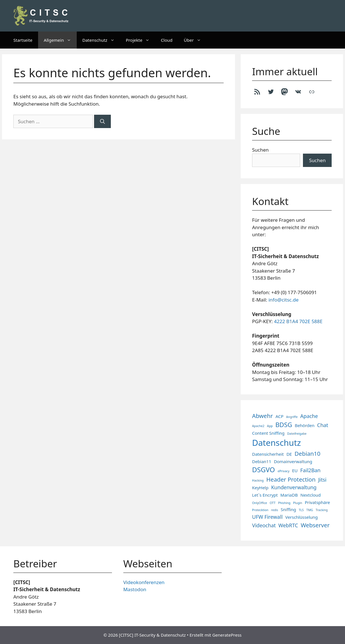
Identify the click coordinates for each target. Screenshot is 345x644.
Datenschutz (101, 40)
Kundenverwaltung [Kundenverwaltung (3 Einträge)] (294, 487)
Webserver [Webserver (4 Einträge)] (315, 525)
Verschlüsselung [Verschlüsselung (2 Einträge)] (302, 517)
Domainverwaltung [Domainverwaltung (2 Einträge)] (293, 461)
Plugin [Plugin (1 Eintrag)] (298, 503)
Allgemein (60, 40)
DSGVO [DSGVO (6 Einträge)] (263, 470)
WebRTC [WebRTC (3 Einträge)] (288, 525)
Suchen (260, 150)
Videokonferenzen (144, 582)
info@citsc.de (284, 300)
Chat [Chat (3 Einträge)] (323, 425)
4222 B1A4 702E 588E (298, 321)
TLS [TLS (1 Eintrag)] (301, 510)
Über (195, 40)
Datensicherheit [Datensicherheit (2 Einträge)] (268, 454)
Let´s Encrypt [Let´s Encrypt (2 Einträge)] (265, 495)
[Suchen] (102, 122)
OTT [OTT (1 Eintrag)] (273, 503)
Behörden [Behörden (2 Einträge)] (305, 425)
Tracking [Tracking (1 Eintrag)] (322, 510)
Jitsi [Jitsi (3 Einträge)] (322, 480)
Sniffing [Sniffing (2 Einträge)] (288, 509)
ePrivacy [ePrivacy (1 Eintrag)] (284, 471)
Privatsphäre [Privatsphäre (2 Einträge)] (317, 502)
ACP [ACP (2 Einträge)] (280, 416)
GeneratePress (227, 635)
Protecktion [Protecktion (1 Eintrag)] (260, 510)
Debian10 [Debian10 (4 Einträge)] (308, 453)
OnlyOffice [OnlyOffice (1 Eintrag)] (260, 503)
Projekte (141, 40)
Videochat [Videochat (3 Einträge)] (264, 525)
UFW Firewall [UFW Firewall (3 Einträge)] (267, 517)
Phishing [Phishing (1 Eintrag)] (284, 503)
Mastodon (135, 589)
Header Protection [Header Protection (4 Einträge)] (291, 479)
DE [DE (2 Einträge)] (289, 454)
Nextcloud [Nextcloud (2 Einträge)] (310, 495)
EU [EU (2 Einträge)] (295, 471)
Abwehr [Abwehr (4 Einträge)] (262, 416)
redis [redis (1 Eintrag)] (275, 510)
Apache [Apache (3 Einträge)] (309, 416)
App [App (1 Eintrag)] (270, 426)
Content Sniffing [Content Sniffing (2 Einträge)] (268, 433)
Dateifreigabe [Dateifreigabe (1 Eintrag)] (297, 434)
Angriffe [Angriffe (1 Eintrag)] (292, 417)
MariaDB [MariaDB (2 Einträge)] (289, 495)
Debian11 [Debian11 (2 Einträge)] (262, 461)
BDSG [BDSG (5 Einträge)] (284, 425)
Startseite (23, 40)
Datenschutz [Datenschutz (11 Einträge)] (277, 443)
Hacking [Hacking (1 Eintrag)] (258, 480)
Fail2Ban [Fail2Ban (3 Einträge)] (310, 470)
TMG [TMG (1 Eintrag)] (310, 510)
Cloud (167, 40)
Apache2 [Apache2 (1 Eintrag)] (258, 426)
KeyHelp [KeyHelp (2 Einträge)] (260, 488)
